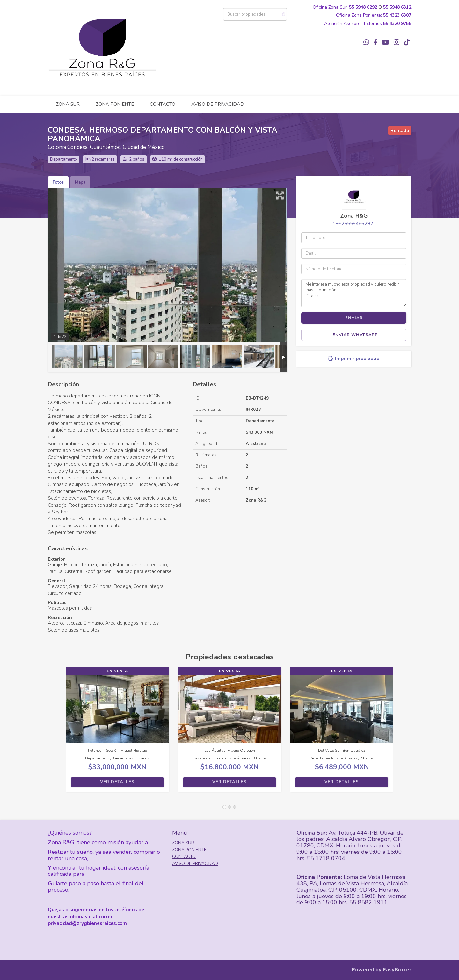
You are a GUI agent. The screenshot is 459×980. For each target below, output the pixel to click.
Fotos (58, 182)
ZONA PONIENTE (115, 104)
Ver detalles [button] (117, 782)
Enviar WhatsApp (354, 335)
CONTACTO (163, 104)
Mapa (80, 182)
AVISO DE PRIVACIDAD (218, 104)
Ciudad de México (144, 147)
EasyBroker (397, 970)
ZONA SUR (68, 104)
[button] (57, 733)
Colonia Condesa (68, 147)
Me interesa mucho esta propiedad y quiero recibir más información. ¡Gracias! (354, 293)
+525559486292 (354, 224)
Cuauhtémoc (105, 147)
